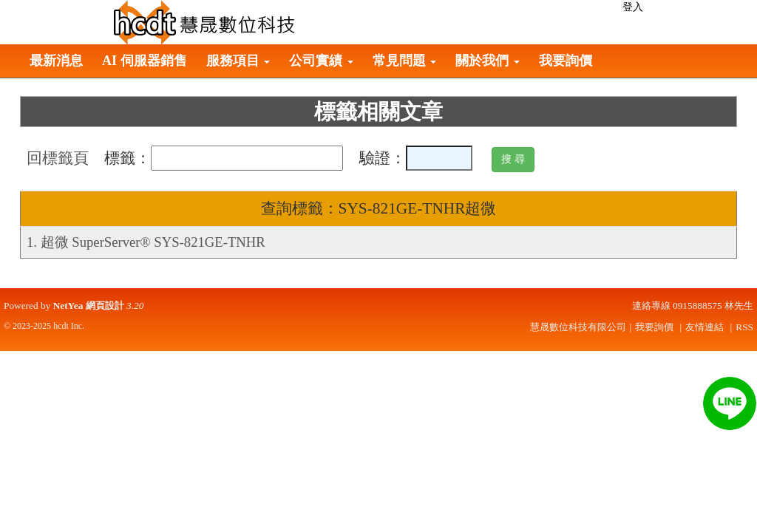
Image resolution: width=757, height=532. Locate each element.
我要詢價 (566, 61)
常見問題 (405, 61)
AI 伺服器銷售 (145, 61)
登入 (633, 7)
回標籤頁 (58, 158)
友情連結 (705, 327)
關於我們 (488, 61)
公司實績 (321, 61)
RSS (744, 327)
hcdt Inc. (69, 326)
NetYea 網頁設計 (89, 306)
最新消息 (56, 61)
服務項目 (238, 61)
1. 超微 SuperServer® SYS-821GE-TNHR (146, 242)
